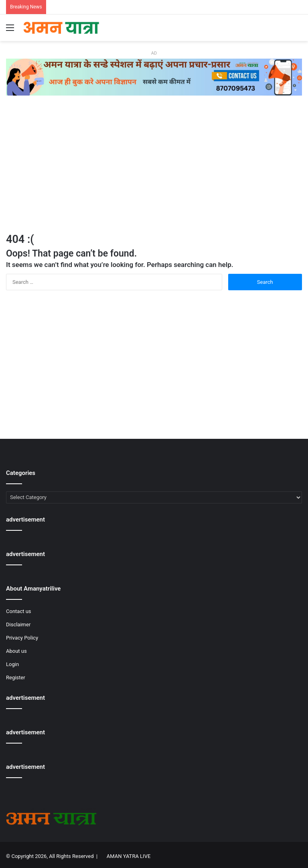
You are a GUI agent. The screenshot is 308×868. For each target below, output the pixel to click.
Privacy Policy (22, 638)
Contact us (19, 611)
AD (154, 53)
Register (16, 677)
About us (16, 651)
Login (12, 664)
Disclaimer (18, 625)
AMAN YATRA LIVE (129, 856)
